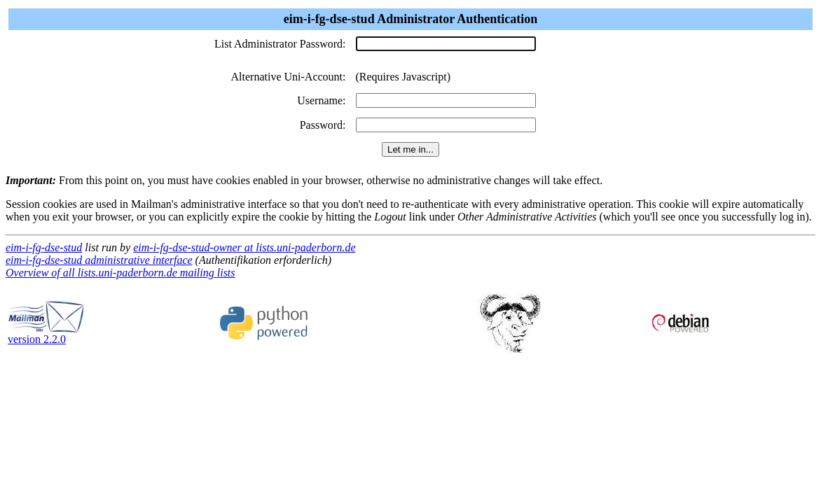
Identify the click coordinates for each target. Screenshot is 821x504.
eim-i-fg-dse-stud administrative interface (99, 260)
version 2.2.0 (46, 334)
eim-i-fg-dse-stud (44, 247)
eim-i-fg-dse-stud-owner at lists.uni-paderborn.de (244, 247)
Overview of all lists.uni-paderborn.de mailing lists (120, 273)
